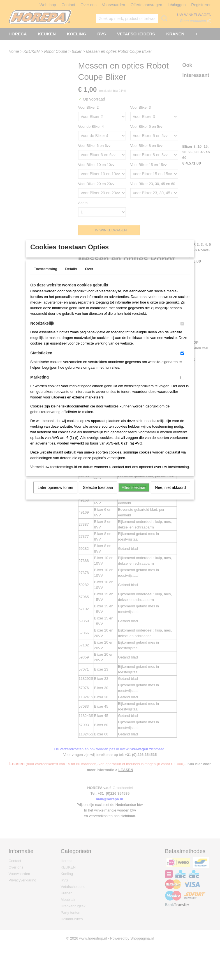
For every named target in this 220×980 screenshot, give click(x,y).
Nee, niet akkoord (170, 495)
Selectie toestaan (98, 495)
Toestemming (46, 276)
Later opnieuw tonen (55, 495)
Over (89, 276)
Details (71, 276)
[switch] (182, 331)
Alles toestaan (134, 495)
